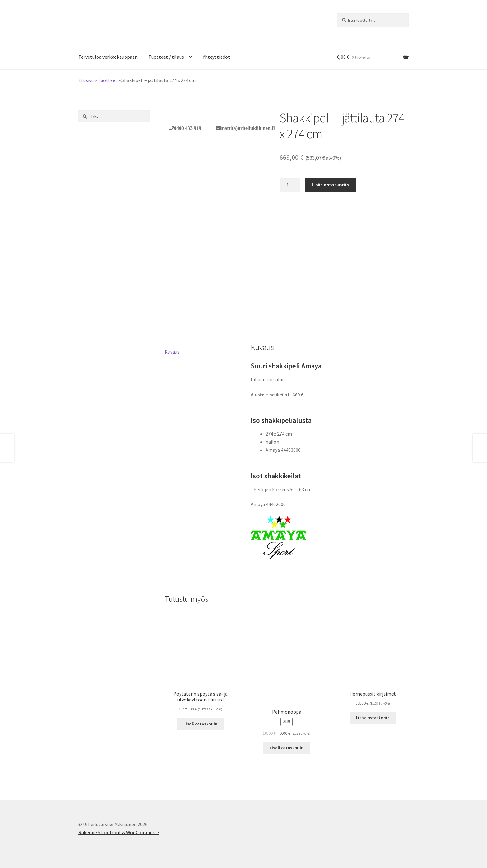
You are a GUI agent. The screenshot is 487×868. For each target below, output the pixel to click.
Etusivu (86, 80)
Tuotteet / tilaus (166, 57)
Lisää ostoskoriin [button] (200, 724)
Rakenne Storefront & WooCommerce (119, 832)
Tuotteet (108, 80)
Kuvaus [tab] (172, 352)
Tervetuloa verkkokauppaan (108, 57)
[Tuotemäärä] (290, 185)
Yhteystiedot (216, 57)
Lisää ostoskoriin (330, 185)
